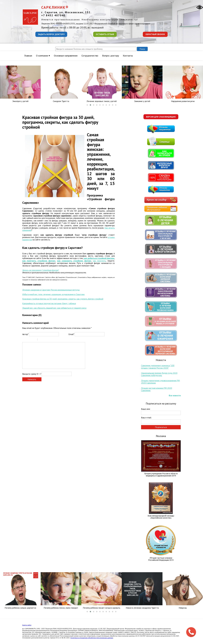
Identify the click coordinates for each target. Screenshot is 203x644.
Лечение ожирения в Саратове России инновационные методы (51, 290)
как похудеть (99, 261)
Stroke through (34, 340)
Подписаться (161, 427)
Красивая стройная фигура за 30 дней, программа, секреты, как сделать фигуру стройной (63, 299)
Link (47, 340)
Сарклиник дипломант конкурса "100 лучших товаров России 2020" (158, 367)
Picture (51, 340)
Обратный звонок (155, 34)
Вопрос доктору (111, 56)
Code (44, 340)
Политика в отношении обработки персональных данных (92, 638)
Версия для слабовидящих (161, 117)
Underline (31, 340)
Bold (24, 340)
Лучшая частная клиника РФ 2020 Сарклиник (157, 389)
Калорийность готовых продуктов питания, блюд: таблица (49, 303)
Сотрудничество (90, 56)
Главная (28, 56)
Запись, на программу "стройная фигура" (41, 270)
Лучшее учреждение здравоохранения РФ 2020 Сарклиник (160, 382)
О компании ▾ (43, 56)
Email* (71, 334)
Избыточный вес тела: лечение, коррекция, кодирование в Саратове (53, 294)
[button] (87, 105)
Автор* (25, 334)
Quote (41, 340)
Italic (27, 340)
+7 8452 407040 (53, 15)
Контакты (128, 56)
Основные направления (66, 56)
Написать (32, 379)
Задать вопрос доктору (51, 34)
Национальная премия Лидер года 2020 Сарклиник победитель (159, 374)
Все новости (175, 395)
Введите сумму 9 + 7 (32, 374)
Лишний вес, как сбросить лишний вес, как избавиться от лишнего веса (54, 308)
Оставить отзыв (105, 34)
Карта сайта (27, 625)
